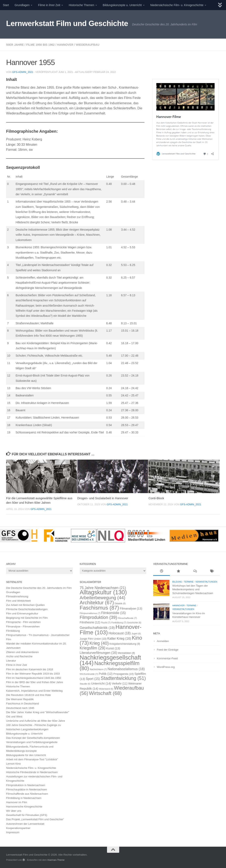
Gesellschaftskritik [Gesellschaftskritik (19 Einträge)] (97, 628)
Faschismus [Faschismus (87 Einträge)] (99, 608)
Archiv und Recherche (19, 656)
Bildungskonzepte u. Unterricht (122, 5)
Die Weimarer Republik (20, 699)
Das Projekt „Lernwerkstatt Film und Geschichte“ (35, 819)
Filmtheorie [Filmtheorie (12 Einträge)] (90, 622)
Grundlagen (22, 5)
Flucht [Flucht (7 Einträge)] (106, 623)
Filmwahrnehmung (17, 596)
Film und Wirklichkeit (18, 601)
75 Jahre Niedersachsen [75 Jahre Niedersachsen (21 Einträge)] (103, 588)
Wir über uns (14, 811)
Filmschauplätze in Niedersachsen (27, 789)
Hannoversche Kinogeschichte (24, 807)
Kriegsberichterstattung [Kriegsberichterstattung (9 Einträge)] (125, 644)
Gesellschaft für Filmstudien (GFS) (27, 815)
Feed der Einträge (168, 650)
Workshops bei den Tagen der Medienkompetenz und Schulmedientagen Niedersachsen (193, 589)
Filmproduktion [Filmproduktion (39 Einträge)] (98, 617)
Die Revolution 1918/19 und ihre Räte (28, 695)
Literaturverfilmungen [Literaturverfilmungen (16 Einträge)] (98, 653)
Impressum (13, 832)
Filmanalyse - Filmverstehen (23, 627)
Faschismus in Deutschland (22, 704)
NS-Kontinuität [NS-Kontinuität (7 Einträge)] (89, 674)
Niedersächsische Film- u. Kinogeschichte (177, 5)
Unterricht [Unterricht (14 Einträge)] (101, 683)
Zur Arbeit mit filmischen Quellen (25, 605)
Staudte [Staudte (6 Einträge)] (85, 684)
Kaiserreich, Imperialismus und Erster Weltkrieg (34, 691)
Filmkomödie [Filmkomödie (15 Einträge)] (113, 613)
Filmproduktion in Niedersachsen (26, 785)
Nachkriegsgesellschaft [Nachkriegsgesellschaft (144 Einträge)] (110, 660)
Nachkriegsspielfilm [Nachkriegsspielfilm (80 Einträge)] (110, 666)
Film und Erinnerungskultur (22, 614)
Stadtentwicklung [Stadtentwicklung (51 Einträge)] (123, 678)
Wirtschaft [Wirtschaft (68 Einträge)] (105, 693)
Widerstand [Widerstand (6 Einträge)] (106, 689)
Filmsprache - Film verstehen (23, 622)
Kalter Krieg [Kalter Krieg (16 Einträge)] (119, 638)
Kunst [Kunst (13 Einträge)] (113, 648)
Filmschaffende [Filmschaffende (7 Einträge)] (127, 618)
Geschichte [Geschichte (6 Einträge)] (134, 623)
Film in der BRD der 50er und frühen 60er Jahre (34, 682)
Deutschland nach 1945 (20, 708)
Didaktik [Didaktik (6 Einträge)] (120, 603)
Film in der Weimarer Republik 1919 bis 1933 (33, 674)
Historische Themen (81, 5)
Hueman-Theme (56, 860)
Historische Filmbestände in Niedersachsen (32, 772)
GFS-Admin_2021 (23, 72)
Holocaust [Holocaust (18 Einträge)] (120, 633)
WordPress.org (166, 667)
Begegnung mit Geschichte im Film (27, 618)
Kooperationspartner (18, 828)
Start (6, 5)
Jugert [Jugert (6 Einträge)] (136, 634)
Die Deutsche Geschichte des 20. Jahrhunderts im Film (39, 588)
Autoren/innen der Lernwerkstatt (25, 824)
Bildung (177, 582)
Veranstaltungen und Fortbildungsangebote (32, 742)
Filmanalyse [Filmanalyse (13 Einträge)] (131, 608)
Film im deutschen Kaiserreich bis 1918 (29, 669)
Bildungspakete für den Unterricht (26, 755)
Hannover (65, 45)
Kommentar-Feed (167, 658)
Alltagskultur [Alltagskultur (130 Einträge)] (103, 592)
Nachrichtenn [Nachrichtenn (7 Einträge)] (98, 669)
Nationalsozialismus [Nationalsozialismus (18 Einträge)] (126, 669)
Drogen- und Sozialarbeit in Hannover (103, 498)
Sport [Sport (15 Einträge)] (93, 679)
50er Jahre (15, 45)
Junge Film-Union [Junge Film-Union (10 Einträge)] (93, 639)
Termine (189, 582)
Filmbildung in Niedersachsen (24, 798)
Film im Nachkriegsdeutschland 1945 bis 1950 (34, 678)
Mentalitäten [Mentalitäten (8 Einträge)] (126, 653)
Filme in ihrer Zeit (49, 5)
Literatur (11, 661)
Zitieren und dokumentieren (22, 652)
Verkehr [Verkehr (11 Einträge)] (120, 684)
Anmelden (163, 641)
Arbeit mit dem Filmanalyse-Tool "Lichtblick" (32, 759)
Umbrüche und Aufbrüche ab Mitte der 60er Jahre (36, 721)
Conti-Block (156, 498)
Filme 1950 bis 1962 (40, 45)
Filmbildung (13, 631)
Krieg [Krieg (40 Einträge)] (99, 643)
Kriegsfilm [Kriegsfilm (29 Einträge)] (93, 648)
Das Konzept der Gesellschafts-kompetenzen (33, 738)
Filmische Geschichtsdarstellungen (27, 609)
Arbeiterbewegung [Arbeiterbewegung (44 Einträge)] (103, 598)
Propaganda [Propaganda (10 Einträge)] (123, 674)
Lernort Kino (13, 764)
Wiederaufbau (88, 45)
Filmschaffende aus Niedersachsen (27, 794)
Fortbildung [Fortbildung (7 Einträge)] (119, 623)
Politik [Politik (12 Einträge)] (106, 674)
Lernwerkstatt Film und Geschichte (67, 23)
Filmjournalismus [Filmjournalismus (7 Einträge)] (90, 613)
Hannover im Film (17, 802)
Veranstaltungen (206, 582)
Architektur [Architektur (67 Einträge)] (97, 603)
